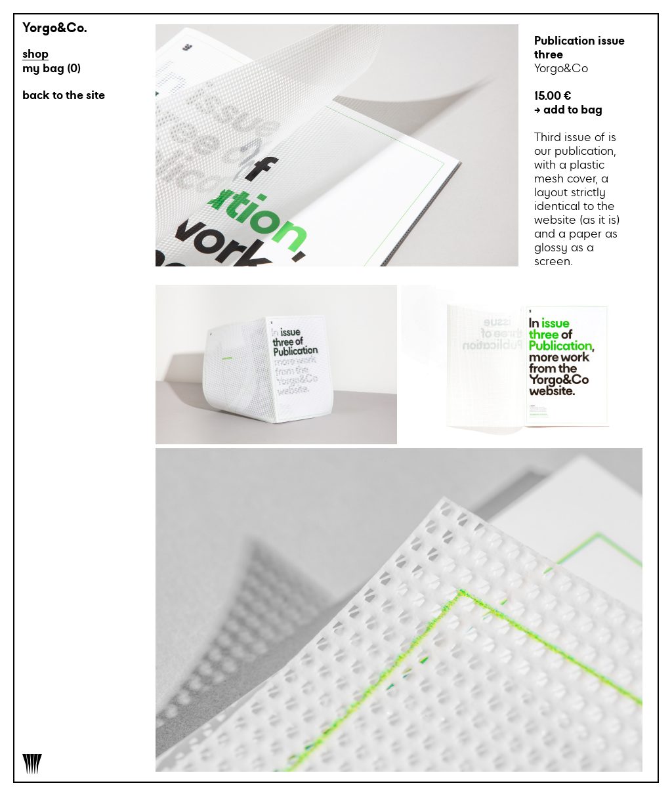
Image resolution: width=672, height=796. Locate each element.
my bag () (52, 69)
